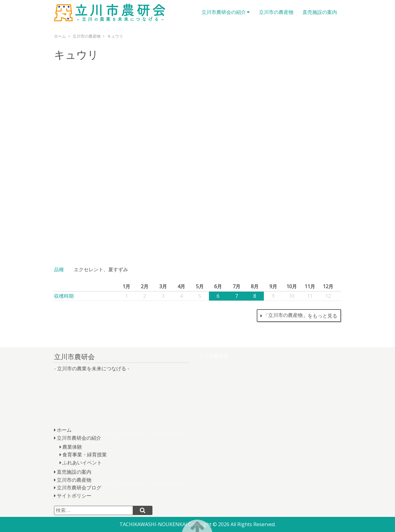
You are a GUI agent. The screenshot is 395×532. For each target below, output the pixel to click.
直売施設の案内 (320, 12)
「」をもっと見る (300, 315)
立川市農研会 (110, 12)
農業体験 (72, 447)
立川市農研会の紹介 (224, 12)
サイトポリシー (74, 496)
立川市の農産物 (276, 12)
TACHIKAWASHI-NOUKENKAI (153, 524)
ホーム (64, 430)
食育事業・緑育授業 (85, 455)
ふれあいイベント (82, 463)
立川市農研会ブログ (79, 488)
